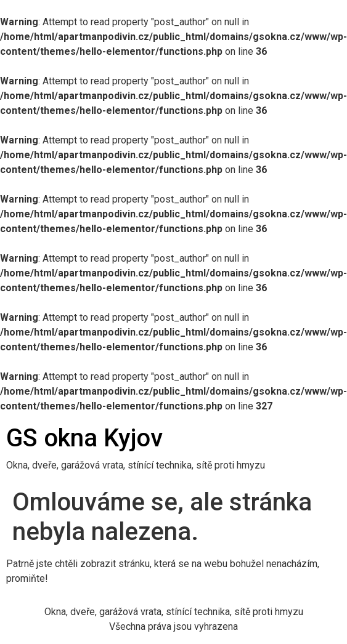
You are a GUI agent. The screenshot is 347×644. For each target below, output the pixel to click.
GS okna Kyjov (84, 438)
